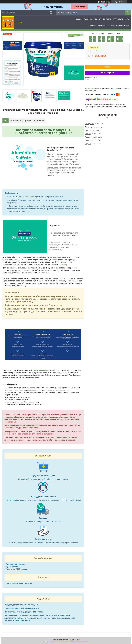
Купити (107, 67)
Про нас (97, 19)
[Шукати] (128, 13)
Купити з (107, 73)
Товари (88, 19)
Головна (79, 19)
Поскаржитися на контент (59, 642)
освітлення (30, 197)
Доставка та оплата (121, 19)
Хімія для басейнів (42, 370)
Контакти (107, 19)
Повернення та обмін (96, 25)
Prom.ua (77, 639)
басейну (64, 265)
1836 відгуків (105, 2)
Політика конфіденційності (79, 642)
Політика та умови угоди (118, 25)
